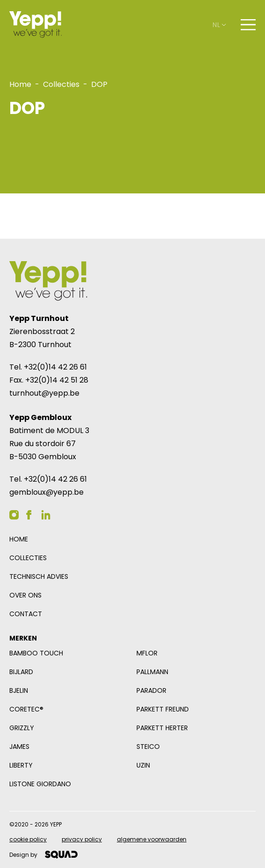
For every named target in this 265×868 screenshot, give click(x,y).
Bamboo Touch (36, 653)
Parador (151, 690)
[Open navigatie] (248, 25)
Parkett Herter (162, 728)
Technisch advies (39, 576)
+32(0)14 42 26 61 (55, 367)
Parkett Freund (163, 709)
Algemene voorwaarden (152, 839)
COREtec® (26, 709)
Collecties (28, 558)
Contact (26, 614)
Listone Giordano (40, 784)
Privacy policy (82, 839)
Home (19, 539)
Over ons (25, 595)
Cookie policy (28, 839)
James (19, 747)
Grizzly (22, 728)
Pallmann (152, 672)
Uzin (143, 765)
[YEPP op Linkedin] (46, 515)
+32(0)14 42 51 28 (57, 380)
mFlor (147, 653)
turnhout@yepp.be (44, 393)
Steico (148, 747)
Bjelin (19, 690)
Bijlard (21, 672)
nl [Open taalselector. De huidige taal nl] (219, 25)
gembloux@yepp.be (47, 492)
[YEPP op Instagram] (14, 515)
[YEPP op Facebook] (29, 515)
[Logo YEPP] (36, 25)
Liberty (21, 765)
